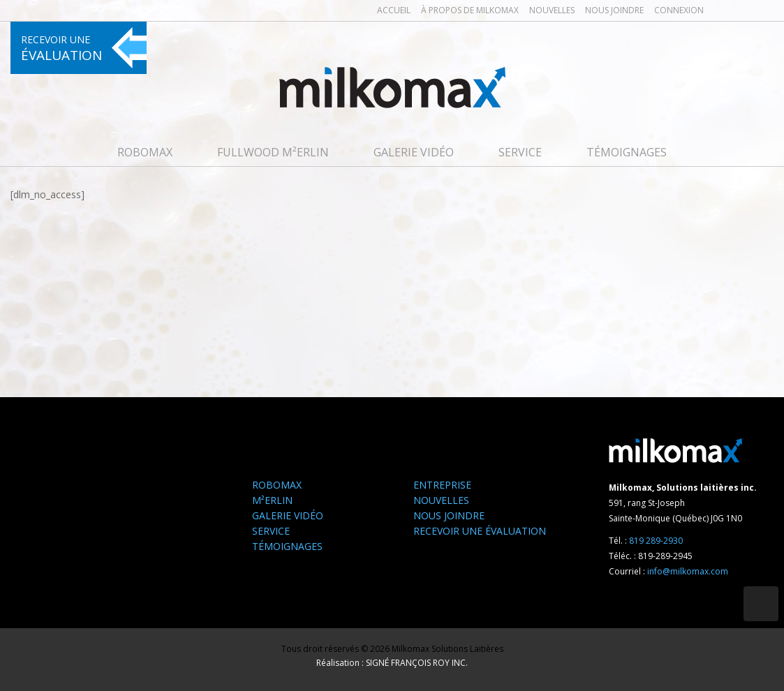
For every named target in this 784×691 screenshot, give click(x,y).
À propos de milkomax (470, 10)
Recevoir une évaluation (480, 531)
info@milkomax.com (688, 571)
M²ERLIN (272, 500)
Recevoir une (61, 49)
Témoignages (627, 152)
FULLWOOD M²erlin (273, 152)
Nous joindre (614, 10)
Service (520, 152)
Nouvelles (552, 10)
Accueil (394, 10)
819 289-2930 (656, 541)
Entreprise (442, 485)
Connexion (679, 10)
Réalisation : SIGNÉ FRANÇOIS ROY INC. (392, 663)
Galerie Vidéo (414, 152)
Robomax (145, 152)
